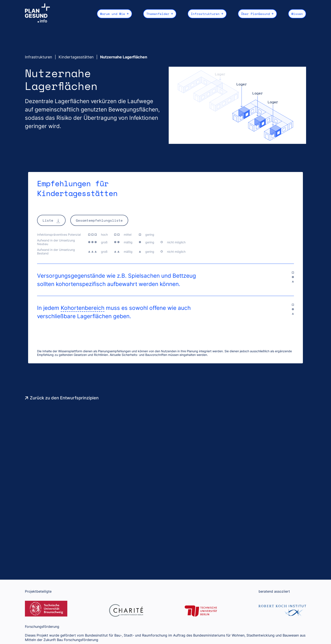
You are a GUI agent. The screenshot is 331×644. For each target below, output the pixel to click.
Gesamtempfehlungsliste (99, 220)
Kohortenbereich (83, 307)
